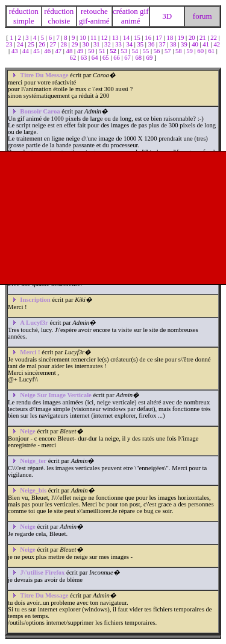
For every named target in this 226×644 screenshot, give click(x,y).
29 (76, 44)
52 (114, 51)
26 (42, 44)
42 (217, 44)
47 (59, 51)
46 (48, 51)
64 (96, 58)
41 (206, 44)
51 (103, 51)
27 (53, 44)
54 (135, 51)
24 (21, 44)
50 (92, 51)
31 (97, 44)
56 (158, 51)
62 (74, 58)
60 (201, 51)
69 (150, 58)
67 (128, 58)
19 (182, 38)
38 (174, 44)
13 (116, 38)
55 (147, 51)
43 (15, 51)
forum (202, 16)
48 (70, 51)
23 (10, 44)
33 (119, 44)
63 (85, 58)
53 (124, 51)
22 (214, 38)
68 (139, 58)
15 (138, 38)
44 (26, 51)
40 (196, 44)
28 (65, 44)
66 (117, 58)
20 (193, 38)
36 (152, 44)
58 (179, 51)
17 (159, 38)
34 (130, 44)
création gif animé (131, 16)
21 (203, 38)
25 (32, 44)
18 (171, 38)
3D (167, 16)
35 (141, 44)
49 (81, 51)
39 (185, 44)
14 (127, 38)
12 (105, 38)
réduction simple (24, 16)
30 (86, 44)
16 (149, 38)
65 (106, 58)
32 (108, 44)
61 (212, 51)
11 (94, 38)
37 (163, 44)
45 (37, 51)
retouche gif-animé (94, 16)
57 (168, 51)
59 (190, 51)
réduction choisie (59, 16)
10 (83, 38)
